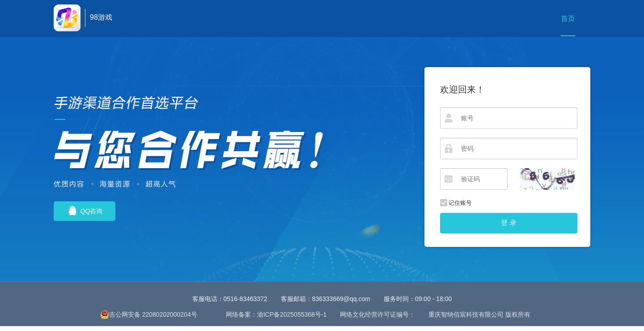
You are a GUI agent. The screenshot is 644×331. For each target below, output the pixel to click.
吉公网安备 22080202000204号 (149, 314)
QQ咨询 (85, 211)
